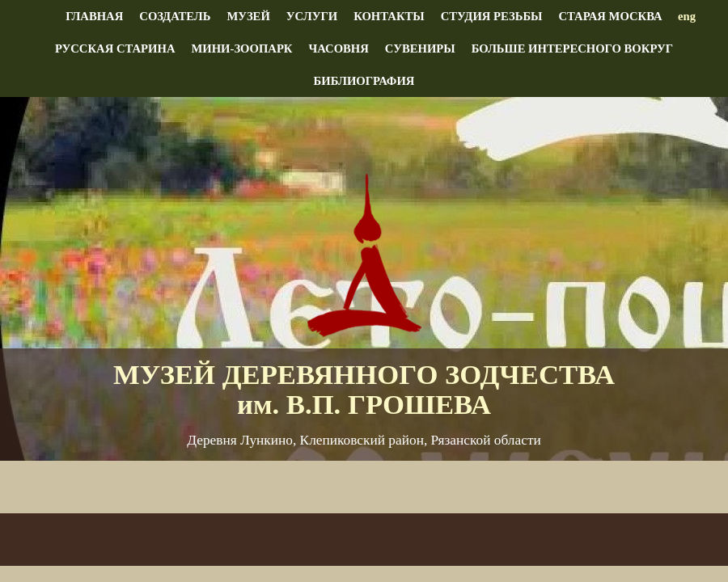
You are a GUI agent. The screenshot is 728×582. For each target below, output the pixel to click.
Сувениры (420, 48)
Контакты (389, 16)
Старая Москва (610, 16)
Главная (94, 16)
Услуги (312, 16)
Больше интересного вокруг (572, 48)
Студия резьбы (492, 16)
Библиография (364, 81)
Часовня (338, 48)
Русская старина (115, 48)
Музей (248, 16)
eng (687, 16)
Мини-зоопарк (241, 48)
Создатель (175, 16)
